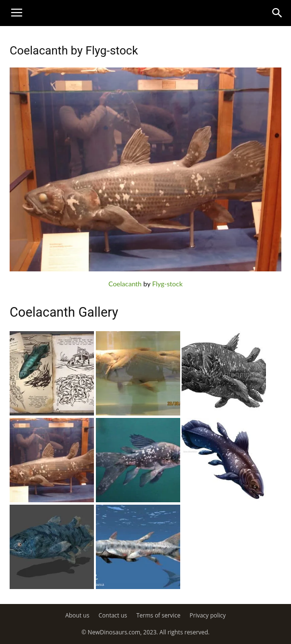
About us (77, 615)
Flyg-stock (167, 284)
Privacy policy (208, 615)
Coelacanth (125, 284)
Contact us (113, 615)
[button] (278, 13)
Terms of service (158, 615)
